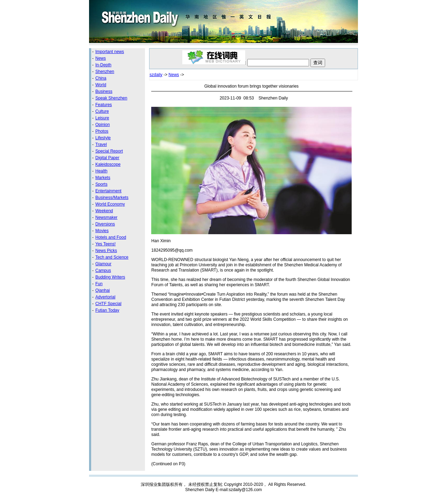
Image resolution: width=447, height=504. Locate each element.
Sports (101, 184)
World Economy (110, 204)
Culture (102, 111)
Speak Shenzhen (111, 98)
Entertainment (108, 191)
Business (104, 91)
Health (101, 171)
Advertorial (105, 297)
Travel (101, 144)
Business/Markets (112, 198)
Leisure (102, 118)
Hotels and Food (111, 237)
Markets (103, 178)
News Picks (106, 251)
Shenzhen (105, 72)
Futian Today (107, 310)
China (101, 78)
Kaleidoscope (108, 164)
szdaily (156, 75)
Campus (103, 270)
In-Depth (103, 65)
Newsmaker (106, 217)
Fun (99, 284)
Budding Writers (110, 277)
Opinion (102, 125)
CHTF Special (108, 304)
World (101, 85)
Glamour (103, 264)
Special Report (109, 151)
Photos (102, 131)
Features (104, 105)
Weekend (104, 211)
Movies (102, 231)
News (101, 58)
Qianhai (102, 290)
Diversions (105, 224)
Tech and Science (112, 257)
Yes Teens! (105, 244)
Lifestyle (103, 138)
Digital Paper (107, 158)
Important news (110, 52)
